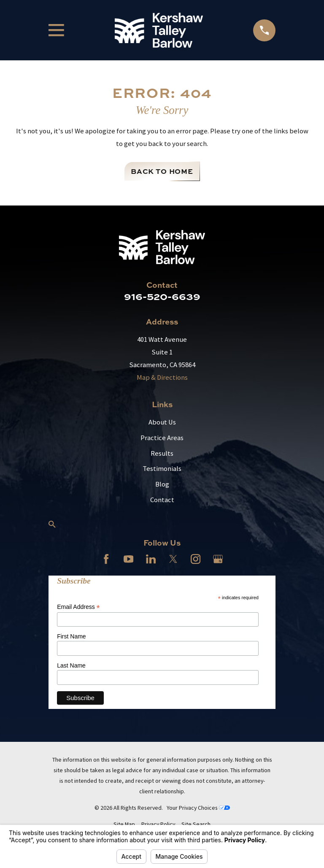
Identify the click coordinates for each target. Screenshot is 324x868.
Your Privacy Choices (198, 808)
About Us (162, 422)
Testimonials (162, 469)
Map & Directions (162, 377)
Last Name (71, 665)
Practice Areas (162, 438)
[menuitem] (124, 824)
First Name (71, 636)
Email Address (78, 607)
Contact (162, 500)
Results (162, 453)
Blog (162, 484)
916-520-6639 (162, 296)
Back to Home (162, 171)
